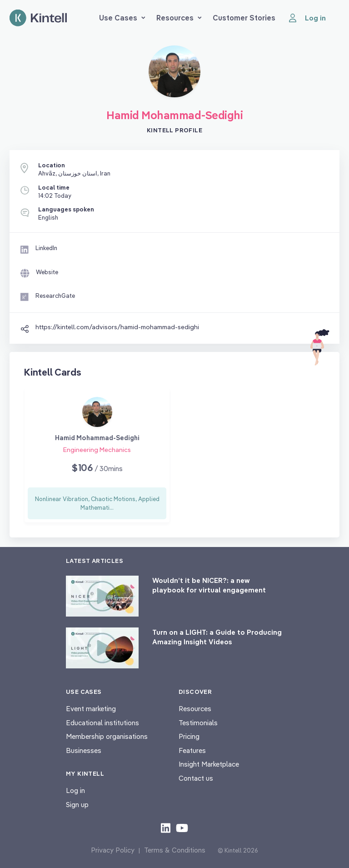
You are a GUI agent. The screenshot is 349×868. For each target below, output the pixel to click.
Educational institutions (102, 723)
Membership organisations (107, 736)
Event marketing (91, 709)
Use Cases (122, 18)
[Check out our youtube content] (182, 828)
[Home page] (38, 18)
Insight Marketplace (209, 764)
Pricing (189, 736)
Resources (179, 18)
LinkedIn (46, 248)
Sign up (77, 805)
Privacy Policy (113, 850)
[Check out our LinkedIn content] (166, 828)
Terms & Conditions (175, 850)
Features (192, 750)
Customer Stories (244, 18)
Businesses (84, 750)
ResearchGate (55, 296)
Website (47, 272)
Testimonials (198, 723)
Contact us (196, 778)
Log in (75, 790)
